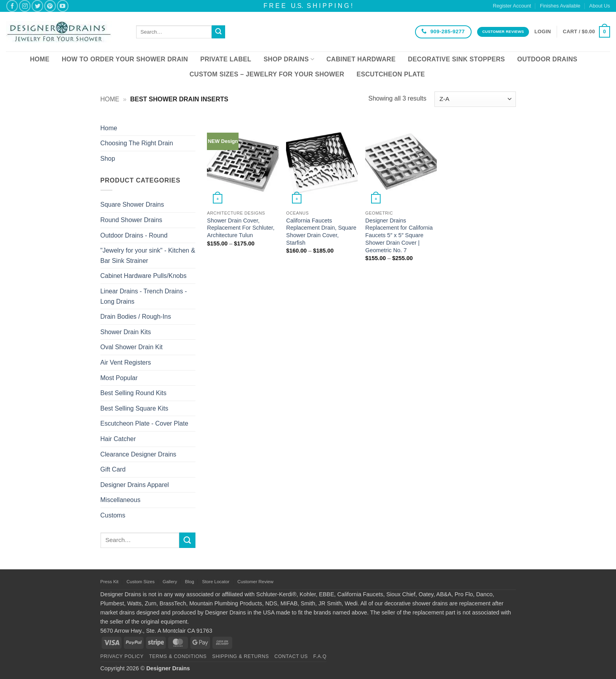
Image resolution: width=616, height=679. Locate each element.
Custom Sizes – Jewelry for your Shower (267, 74)
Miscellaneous (120, 500)
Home (40, 59)
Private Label (226, 59)
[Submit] (218, 32)
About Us (600, 6)
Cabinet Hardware (361, 59)
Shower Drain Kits (126, 332)
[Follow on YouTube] (63, 6)
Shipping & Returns (241, 656)
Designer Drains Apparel (135, 485)
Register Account (512, 6)
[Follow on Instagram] (25, 6)
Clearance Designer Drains (138, 454)
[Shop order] (475, 99)
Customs (113, 515)
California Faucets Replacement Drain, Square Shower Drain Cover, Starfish (321, 232)
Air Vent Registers (126, 362)
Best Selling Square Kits (135, 408)
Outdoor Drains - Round (134, 235)
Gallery (170, 582)
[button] (543, 32)
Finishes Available (560, 6)
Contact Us (291, 656)
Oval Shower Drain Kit (132, 347)
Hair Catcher (118, 439)
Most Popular (119, 378)
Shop (108, 159)
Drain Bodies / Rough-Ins (136, 317)
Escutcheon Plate (391, 74)
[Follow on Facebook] (12, 6)
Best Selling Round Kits (134, 393)
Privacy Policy (122, 656)
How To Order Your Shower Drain (125, 59)
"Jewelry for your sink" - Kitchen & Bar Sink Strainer (148, 256)
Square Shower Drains (132, 204)
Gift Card (113, 469)
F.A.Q (320, 656)
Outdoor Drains (547, 59)
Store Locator (216, 582)
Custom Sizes (141, 582)
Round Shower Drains (132, 220)
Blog (190, 582)
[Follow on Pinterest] (50, 6)
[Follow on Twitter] (37, 6)
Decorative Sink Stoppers (456, 59)
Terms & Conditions (178, 656)
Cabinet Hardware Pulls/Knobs (144, 276)
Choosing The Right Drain (137, 143)
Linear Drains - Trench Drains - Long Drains (144, 296)
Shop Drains (289, 59)
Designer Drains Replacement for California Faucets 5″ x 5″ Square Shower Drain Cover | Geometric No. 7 (399, 235)
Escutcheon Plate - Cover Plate (144, 423)
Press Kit (110, 582)
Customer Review (255, 582)
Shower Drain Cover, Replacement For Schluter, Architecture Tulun (241, 228)
